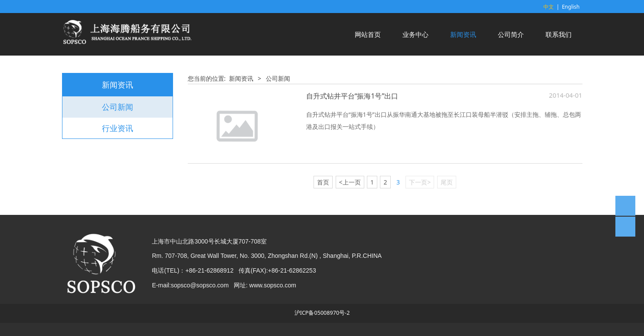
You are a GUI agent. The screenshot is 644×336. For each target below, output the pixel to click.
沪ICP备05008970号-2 (322, 313)
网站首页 (368, 34)
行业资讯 (118, 128)
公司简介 (511, 34)
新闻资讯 (463, 34)
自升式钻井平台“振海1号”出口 (352, 96)
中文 (549, 7)
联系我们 (559, 34)
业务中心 (415, 34)
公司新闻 (118, 107)
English (571, 7)
